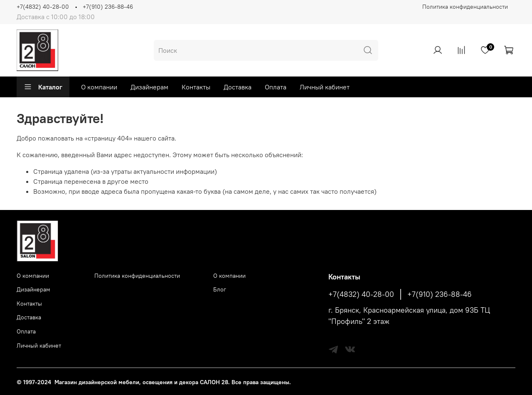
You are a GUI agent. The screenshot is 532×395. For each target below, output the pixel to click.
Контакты (196, 87)
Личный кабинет (325, 87)
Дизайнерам (149, 87)
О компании (99, 87)
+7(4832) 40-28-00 (43, 7)
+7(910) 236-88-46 (108, 7)
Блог (220, 289)
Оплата (276, 87)
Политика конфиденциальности (465, 7)
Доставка (238, 87)
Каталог (43, 87)
